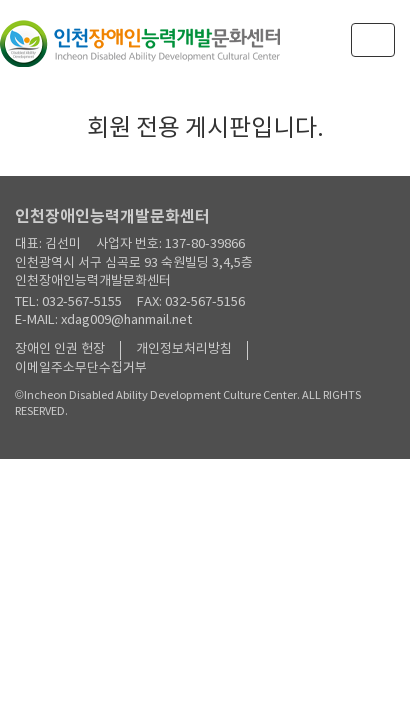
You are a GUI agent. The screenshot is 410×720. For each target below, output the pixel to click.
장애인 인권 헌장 (60, 349)
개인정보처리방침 (184, 349)
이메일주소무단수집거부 (81, 368)
